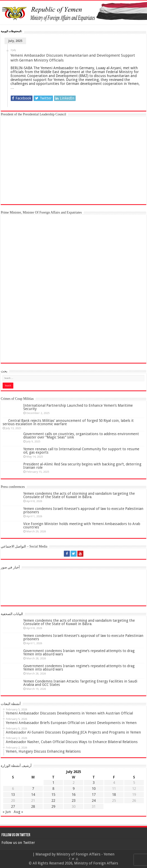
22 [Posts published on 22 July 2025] (53, 801)
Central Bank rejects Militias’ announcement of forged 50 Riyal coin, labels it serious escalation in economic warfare (68, 422)
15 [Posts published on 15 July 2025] (53, 795)
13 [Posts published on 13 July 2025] (13, 795)
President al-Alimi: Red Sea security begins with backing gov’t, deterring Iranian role (82, 466)
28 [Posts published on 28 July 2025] (33, 807)
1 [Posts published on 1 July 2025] (53, 783)
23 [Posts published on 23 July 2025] (74, 801)
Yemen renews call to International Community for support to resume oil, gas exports (81, 451)
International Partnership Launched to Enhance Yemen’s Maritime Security (78, 407)
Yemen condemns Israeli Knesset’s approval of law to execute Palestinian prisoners (83, 510)
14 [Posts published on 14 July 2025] (33, 795)
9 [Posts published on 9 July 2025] (74, 789)
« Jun (7, 812)
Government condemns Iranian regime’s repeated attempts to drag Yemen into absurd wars (79, 652)
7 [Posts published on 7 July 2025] (33, 789)
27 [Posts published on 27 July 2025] (13, 807)
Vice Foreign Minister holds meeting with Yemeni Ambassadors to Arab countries (82, 526)
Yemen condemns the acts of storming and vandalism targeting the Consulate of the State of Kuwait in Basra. (79, 495)
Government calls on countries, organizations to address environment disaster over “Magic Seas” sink (81, 436)
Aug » (18, 812)
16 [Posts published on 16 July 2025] (74, 795)
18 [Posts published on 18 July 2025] (114, 795)
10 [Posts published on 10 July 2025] (94, 789)
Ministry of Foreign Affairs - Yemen (86, 854)
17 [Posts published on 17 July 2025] (94, 795)
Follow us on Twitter (16, 835)
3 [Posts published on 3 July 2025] (94, 783)
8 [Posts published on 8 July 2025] (53, 789)
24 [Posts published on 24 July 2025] (94, 801)
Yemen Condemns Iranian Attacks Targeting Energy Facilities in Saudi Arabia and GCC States (80, 683)
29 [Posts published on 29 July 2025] (53, 807)
